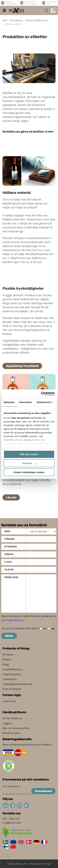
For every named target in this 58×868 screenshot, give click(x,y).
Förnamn (9, 539)
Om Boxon (8, 655)
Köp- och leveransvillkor (16, 728)
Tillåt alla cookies (29, 454)
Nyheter (7, 660)
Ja (43, 629)
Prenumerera (43, 791)
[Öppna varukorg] (53, 10)
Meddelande (11, 577)
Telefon (9, 570)
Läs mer (11, 497)
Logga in (7, 723)
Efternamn (11, 547)
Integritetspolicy (12, 674)
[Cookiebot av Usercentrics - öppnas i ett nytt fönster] (41, 394)
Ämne (7, 531)
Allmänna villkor (11, 733)
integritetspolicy (15, 620)
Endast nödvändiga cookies (29, 472)
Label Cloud (9, 701)
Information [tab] (26, 402)
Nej (51, 629)
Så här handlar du (12, 718)
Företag (9, 554)
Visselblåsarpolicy (13, 669)
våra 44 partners (21, 418)
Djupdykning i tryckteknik (22, 366)
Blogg (6, 664)
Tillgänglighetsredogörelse (17, 684)
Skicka (9, 636)
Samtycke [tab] (9, 402)
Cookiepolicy (10, 679)
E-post (8, 562)
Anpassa (29, 463)
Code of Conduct (12, 689)
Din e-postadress (11, 786)
